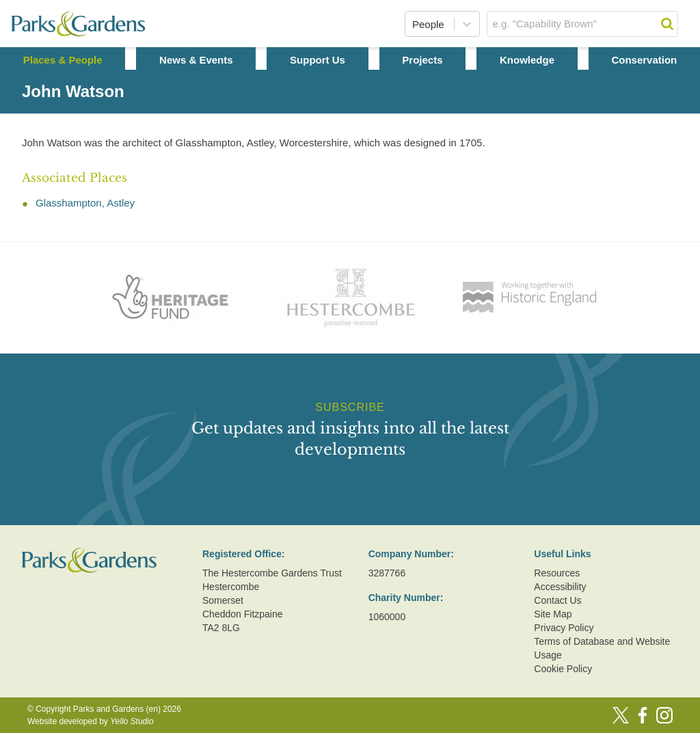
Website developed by (91, 721)
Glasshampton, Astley (85, 203)
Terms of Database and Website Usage (602, 648)
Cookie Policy (563, 669)
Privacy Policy (564, 628)
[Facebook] (643, 715)
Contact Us (557, 600)
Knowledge (527, 60)
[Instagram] (664, 715)
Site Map (553, 614)
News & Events (196, 60)
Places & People (63, 60)
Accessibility (560, 587)
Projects (422, 60)
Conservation (644, 60)
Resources (557, 573)
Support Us (318, 60)
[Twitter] (621, 715)
